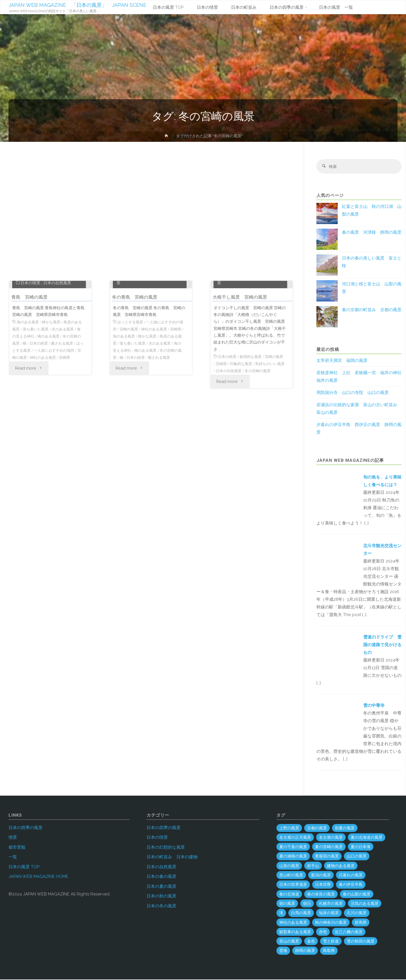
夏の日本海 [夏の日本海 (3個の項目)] (361, 847)
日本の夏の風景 (161, 887)
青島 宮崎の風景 (32, 347)
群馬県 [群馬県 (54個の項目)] (361, 923)
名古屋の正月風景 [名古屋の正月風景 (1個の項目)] (295, 838)
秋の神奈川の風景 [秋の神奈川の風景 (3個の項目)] (331, 923)
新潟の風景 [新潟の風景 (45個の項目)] (321, 876)
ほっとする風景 (37, 400)
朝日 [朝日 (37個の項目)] (307, 904)
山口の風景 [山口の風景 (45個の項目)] (357, 857)
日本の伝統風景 (242, 420)
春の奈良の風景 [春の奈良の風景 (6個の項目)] (321, 894)
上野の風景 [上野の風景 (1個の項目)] (289, 828)
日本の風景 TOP (24, 867)
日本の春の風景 (161, 877)
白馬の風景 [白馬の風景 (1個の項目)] (301, 913)
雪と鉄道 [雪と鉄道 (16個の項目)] (331, 942)
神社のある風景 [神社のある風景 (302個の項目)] (293, 923)
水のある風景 (70, 379)
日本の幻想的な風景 (166, 848)
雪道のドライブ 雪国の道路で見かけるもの (382, 645)
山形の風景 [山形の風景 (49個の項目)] (289, 866)
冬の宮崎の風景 (127, 406)
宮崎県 (20, 414)
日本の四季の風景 (137, 326)
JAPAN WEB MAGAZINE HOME (38, 877)
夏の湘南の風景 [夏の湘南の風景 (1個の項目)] (293, 857)
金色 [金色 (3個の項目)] (311, 942)
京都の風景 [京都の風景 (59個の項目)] (317, 828)
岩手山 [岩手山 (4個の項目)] (313, 866)
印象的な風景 (248, 414)
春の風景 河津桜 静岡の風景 (372, 233)
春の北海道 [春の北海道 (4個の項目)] (289, 894)
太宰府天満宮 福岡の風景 (342, 361)
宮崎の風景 (41, 406)
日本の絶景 (52, 393)
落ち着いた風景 (41, 379)
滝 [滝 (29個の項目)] (281, 913)
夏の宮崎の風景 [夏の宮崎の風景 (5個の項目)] (329, 847)
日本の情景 (31, 333)
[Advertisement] (151, 214)
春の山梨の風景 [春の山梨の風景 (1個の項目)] (357, 894)
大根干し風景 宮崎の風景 (243, 347)
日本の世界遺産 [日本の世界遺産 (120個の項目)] (293, 885)
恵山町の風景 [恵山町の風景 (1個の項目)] (291, 876)
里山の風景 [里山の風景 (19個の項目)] (289, 942)
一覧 (13, 857)
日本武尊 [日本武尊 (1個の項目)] (323, 885)
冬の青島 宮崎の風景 (138, 347)
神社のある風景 (68, 406)
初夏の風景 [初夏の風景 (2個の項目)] (345, 828)
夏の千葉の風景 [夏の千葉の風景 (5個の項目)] (293, 847)
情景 (13, 838)
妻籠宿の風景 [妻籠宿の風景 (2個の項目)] (327, 857)
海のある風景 (29, 372)
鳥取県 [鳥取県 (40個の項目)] (329, 951)
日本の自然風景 (58, 333)
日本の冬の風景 (161, 906)
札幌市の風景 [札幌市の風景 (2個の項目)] (331, 904)
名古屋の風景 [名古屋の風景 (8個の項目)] (331, 838)
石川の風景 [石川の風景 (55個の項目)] (357, 913)
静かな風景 (54, 372)
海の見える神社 (28, 386)
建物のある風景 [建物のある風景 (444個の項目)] (341, 866)
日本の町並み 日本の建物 (172, 857)
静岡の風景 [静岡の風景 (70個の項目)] (305, 951)
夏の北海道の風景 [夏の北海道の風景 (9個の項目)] (367, 838)
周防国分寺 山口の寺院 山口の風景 (353, 393)
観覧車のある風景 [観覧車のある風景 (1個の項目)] (295, 932)
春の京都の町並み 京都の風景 (372, 310)
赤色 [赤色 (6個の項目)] (323, 932)
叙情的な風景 (253, 406)
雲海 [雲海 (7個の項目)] (283, 951)
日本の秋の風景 (161, 897)
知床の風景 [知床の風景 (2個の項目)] (329, 913)
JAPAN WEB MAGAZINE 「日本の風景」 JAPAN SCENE (78, 5)
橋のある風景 (57, 386)
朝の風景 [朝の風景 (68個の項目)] (287, 904)
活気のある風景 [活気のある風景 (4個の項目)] (365, 904)
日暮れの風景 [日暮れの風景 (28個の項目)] (351, 876)
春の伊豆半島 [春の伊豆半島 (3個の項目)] (351, 885)
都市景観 (17, 848)
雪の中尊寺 (374, 706)
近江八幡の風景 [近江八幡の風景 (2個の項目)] (349, 932)
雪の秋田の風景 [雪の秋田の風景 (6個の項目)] (361, 942)
